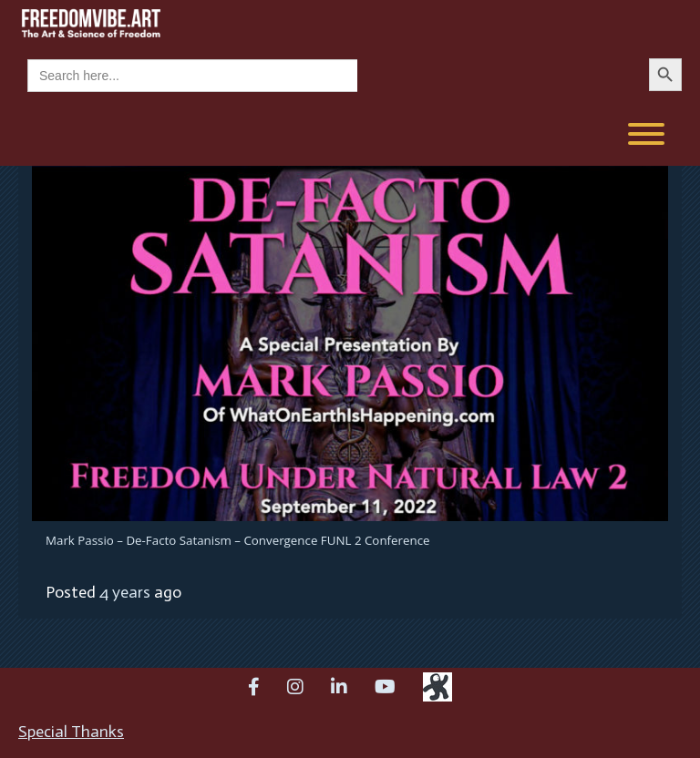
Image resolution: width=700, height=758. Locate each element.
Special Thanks (71, 732)
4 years (125, 592)
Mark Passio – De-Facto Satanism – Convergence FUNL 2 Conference (238, 540)
